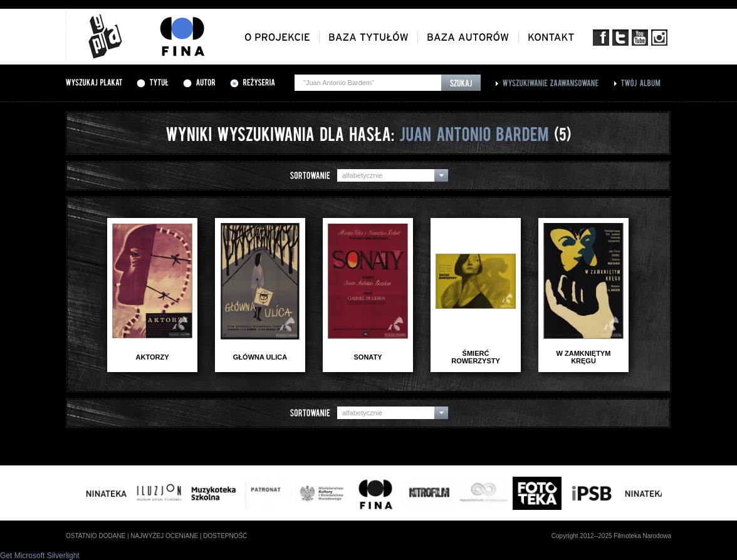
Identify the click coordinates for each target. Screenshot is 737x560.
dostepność (225, 536)
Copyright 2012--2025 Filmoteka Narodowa (611, 536)
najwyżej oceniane (164, 536)
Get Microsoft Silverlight (40, 556)
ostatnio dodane (96, 536)
